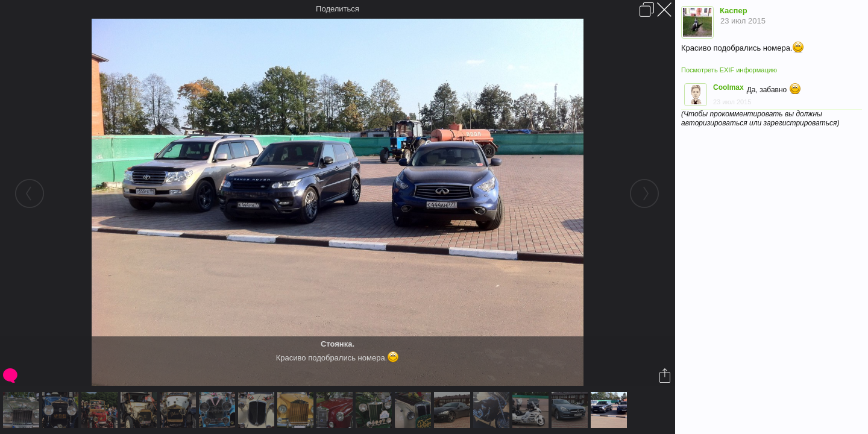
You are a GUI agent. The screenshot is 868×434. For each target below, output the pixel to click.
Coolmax (728, 87)
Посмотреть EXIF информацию (729, 70)
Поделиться (338, 9)
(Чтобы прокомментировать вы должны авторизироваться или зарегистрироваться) (760, 118)
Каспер (734, 11)
